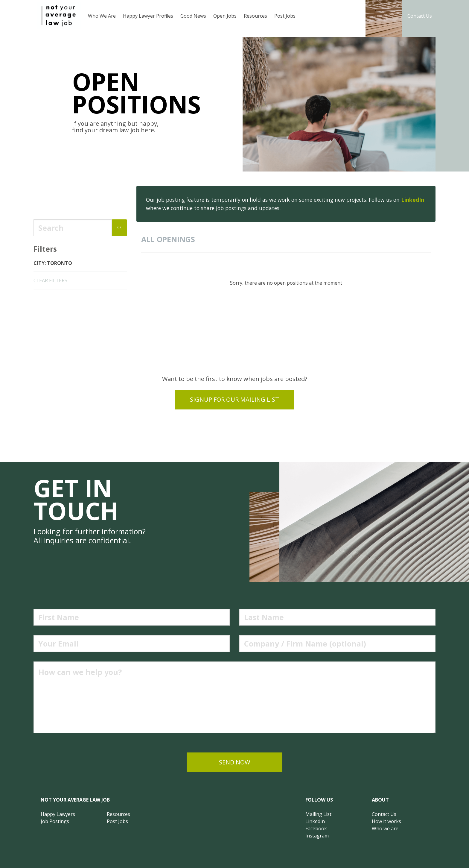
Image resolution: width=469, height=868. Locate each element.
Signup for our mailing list (234, 399)
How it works (386, 821)
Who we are (385, 828)
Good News (193, 16)
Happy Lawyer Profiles (148, 16)
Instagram (317, 836)
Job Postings (55, 821)
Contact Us (420, 16)
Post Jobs (285, 16)
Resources (255, 16)
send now (234, 762)
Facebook (316, 828)
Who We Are (102, 16)
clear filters (50, 280)
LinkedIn (413, 200)
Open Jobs (225, 16)
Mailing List (318, 814)
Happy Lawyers (58, 814)
